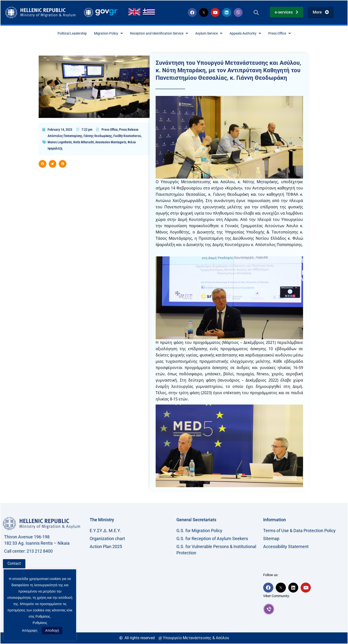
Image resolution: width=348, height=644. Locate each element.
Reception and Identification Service (157, 33)
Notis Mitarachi (83, 143)
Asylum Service (214, 33)
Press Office (293, 33)
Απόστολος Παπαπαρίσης (65, 136)
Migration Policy (100, 33)
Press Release (129, 130)
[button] (256, 12)
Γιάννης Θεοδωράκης (98, 136)
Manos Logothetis (60, 143)
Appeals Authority (255, 33)
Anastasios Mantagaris (111, 143)
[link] (304, 609)
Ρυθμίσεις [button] (40, 623)
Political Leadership (59, 33)
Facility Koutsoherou (127, 136)
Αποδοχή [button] (52, 630)
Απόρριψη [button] (30, 630)
